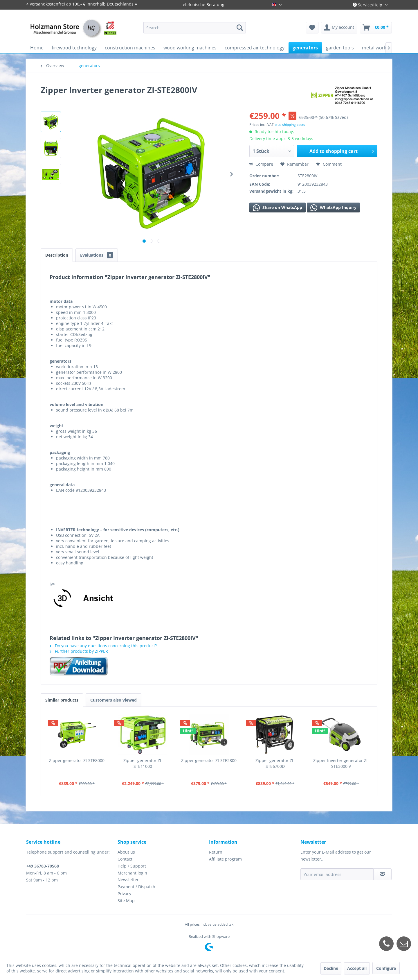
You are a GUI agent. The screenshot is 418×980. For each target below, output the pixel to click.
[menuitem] (195, 28)
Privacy (124, 894)
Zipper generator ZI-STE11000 (143, 763)
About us (126, 852)
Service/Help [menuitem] (368, 5)
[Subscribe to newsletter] (382, 874)
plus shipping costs (290, 125)
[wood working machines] (190, 48)
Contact (125, 859)
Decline (331, 968)
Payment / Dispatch (136, 887)
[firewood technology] (74, 48)
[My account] (339, 28)
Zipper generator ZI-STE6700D (275, 763)
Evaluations (97, 255)
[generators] (305, 48)
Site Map (126, 901)
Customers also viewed (113, 700)
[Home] (37, 48)
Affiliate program (225, 859)
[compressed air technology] (255, 48)
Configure (386, 968)
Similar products (62, 700)
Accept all (357, 968)
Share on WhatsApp (278, 208)
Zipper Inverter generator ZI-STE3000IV (341, 763)
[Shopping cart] (376, 28)
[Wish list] (312, 28)
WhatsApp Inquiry (333, 208)
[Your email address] (337, 874)
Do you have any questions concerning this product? (103, 646)
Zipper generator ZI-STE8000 (77, 760)
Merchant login (132, 873)
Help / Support (132, 866)
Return (216, 852)
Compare (261, 164)
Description (57, 255)
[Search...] (195, 28)
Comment (329, 164)
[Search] (240, 28)
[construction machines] (130, 48)
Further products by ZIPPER (79, 651)
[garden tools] (340, 48)
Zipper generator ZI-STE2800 (209, 760)
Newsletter (128, 880)
